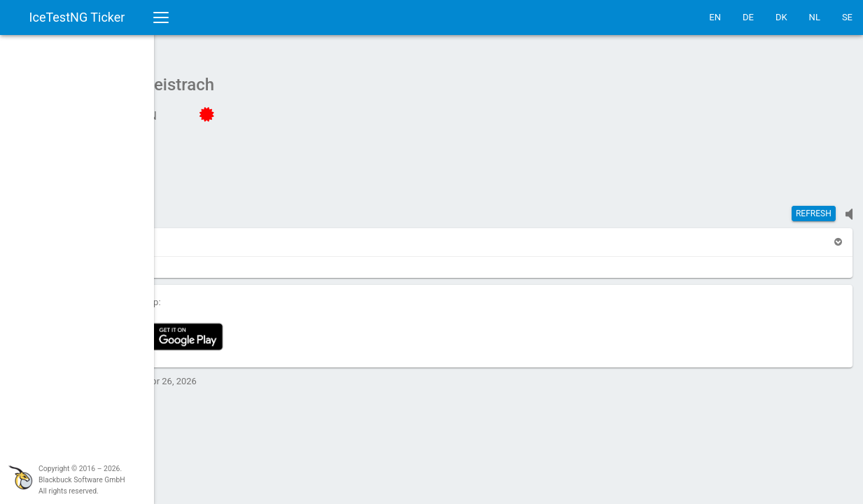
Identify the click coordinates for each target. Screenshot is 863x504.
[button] (225, 235)
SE (847, 17)
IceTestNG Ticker (77, 17)
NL (815, 17)
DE (748, 17)
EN (715, 17)
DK (781, 17)
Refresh (814, 206)
